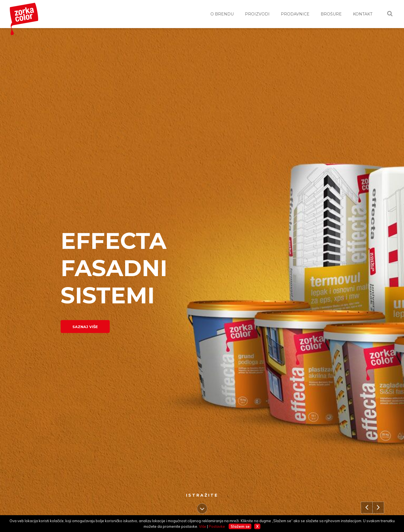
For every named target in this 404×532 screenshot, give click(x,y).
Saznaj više (85, 327)
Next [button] (378, 499)
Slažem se (240, 526)
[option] (202, 280)
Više (203, 526)
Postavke (217, 526)
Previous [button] (369, 499)
